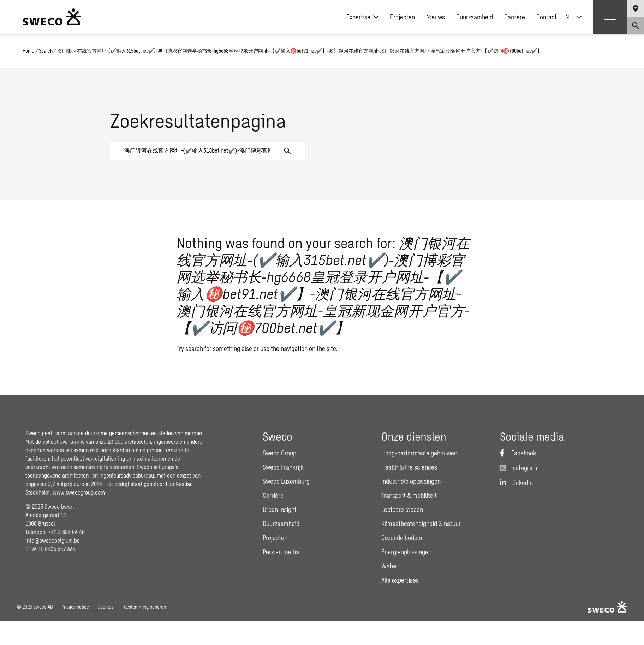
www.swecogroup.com (79, 492)
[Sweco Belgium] (52, 17)
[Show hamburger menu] (610, 17)
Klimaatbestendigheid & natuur (421, 524)
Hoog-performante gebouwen (419, 453)
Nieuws (436, 17)
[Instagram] (519, 468)
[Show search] (636, 25)
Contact (547, 17)
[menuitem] (574, 17)
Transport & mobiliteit (409, 495)
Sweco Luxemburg (286, 481)
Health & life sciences (409, 467)
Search (46, 51)
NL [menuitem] (569, 17)
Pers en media (281, 552)
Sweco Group (279, 453)
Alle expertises (400, 580)
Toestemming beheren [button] (144, 607)
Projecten (402, 17)
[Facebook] (518, 453)
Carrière (515, 17)
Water (389, 566)
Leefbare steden (402, 509)
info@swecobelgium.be (53, 540)
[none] (574, 17)
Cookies (105, 607)
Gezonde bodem (402, 538)
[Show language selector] (636, 8)
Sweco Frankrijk (283, 467)
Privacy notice (75, 607)
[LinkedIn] (516, 483)
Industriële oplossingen (411, 481)
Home (28, 51)
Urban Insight (280, 509)
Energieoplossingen (406, 552)
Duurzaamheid (475, 17)
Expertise (363, 17)
